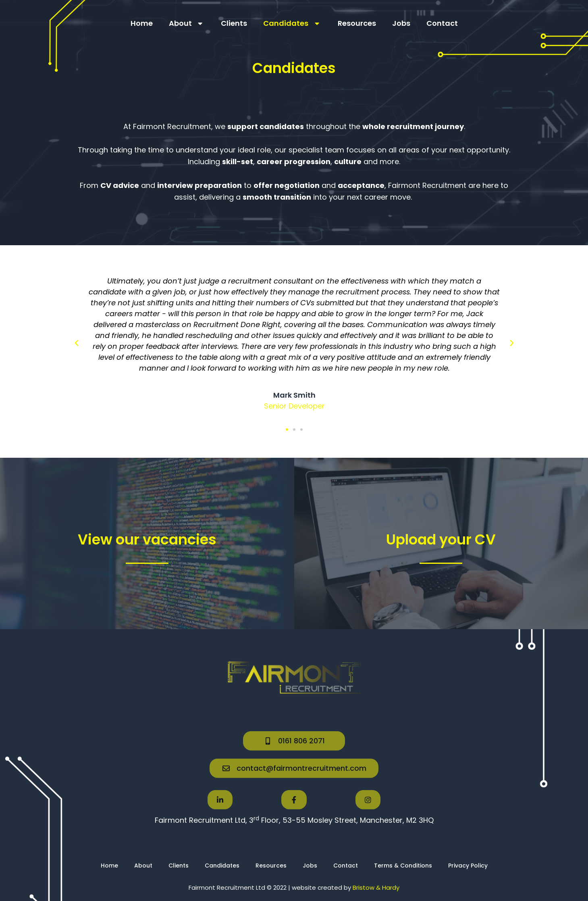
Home (142, 23)
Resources (357, 23)
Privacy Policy (468, 866)
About (187, 23)
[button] (77, 343)
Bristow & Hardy (376, 887)
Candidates (292, 23)
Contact (442, 23)
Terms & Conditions (403, 866)
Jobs (401, 23)
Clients (234, 23)
